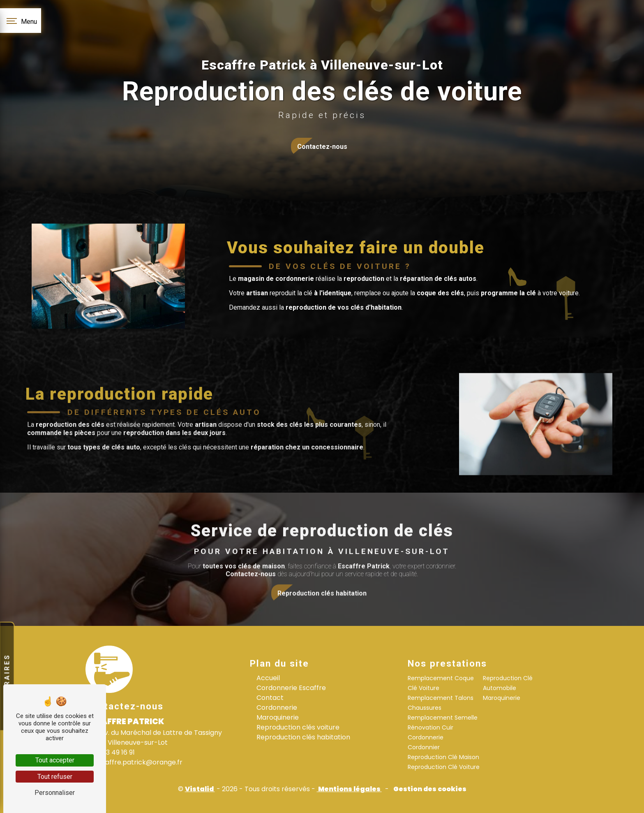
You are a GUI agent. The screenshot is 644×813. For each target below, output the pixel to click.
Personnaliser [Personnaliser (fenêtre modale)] (55, 793)
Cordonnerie (277, 708)
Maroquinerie (278, 717)
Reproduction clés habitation (303, 737)
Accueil (268, 678)
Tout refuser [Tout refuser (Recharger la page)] (55, 777)
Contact (270, 698)
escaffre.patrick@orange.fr (134, 762)
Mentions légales (349, 789)
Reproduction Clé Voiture (444, 767)
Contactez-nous (322, 147)
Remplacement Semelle (443, 718)
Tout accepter (55, 760)
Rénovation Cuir (430, 727)
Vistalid (200, 789)
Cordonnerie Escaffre (291, 688)
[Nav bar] (21, 21)
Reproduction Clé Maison (443, 757)
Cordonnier (424, 747)
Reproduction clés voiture (298, 727)
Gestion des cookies (429, 789)
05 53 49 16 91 (110, 752)
